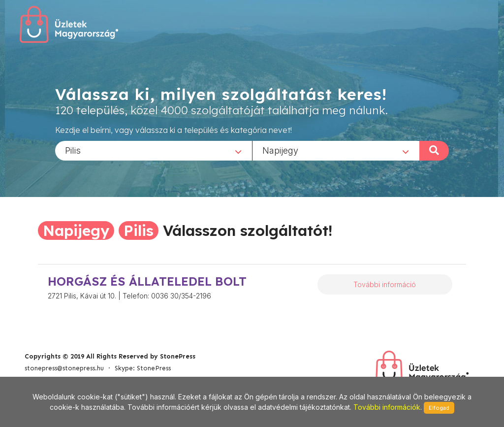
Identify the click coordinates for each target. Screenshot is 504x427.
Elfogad (439, 408)
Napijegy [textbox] (280, 150)
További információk (387, 407)
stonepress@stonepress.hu (64, 368)
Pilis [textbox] (73, 150)
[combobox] (154, 150)
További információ (385, 284)
